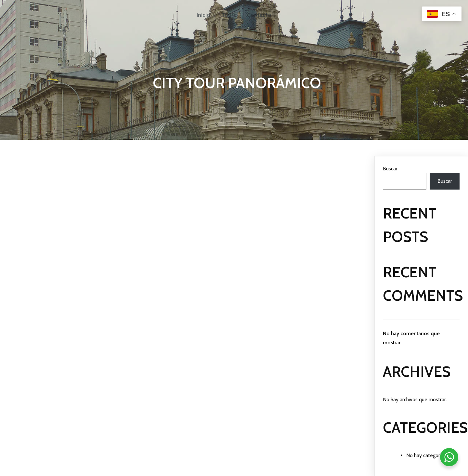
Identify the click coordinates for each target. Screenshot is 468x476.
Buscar (390, 169)
